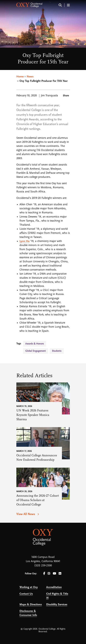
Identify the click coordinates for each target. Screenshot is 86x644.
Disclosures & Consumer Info (28, 613)
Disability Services (57, 605)
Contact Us (26, 594)
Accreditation (54, 587)
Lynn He (24, 241)
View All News (26, 514)
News (30, 77)
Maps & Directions (31, 605)
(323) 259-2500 (43, 566)
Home (20, 77)
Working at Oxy (29, 587)
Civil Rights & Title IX (57, 596)
